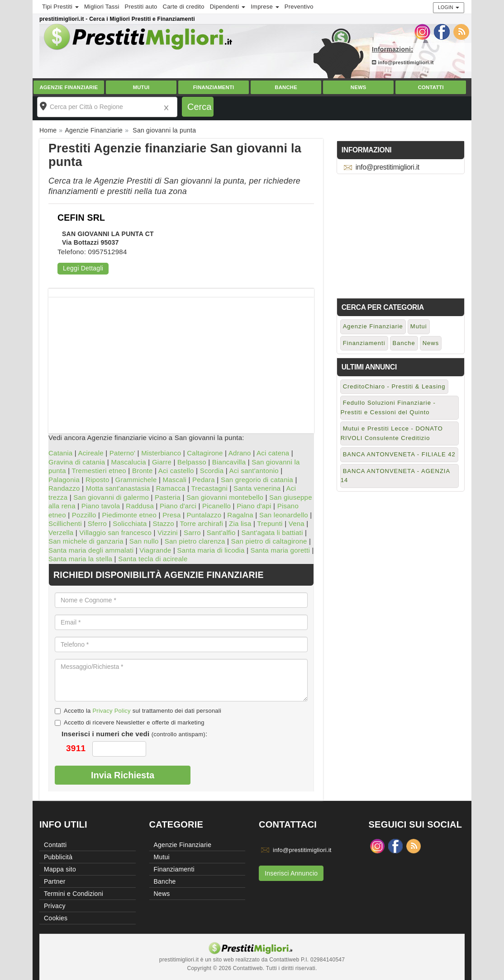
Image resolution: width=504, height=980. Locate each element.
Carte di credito (184, 7)
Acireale (91, 453)
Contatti (431, 87)
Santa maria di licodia (211, 550)
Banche (286, 87)
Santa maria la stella (80, 559)
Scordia (212, 471)
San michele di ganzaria (86, 541)
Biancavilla (229, 462)
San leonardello (284, 515)
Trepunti (270, 523)
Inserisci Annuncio (291, 873)
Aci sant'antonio (254, 471)
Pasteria (168, 497)
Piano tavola (101, 506)
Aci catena (273, 453)
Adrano (240, 453)
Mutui (141, 87)
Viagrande (155, 550)
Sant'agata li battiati (272, 533)
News (359, 87)
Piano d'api (254, 506)
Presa (171, 515)
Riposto (97, 480)
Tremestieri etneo (99, 471)
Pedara (204, 480)
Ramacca (171, 488)
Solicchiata (130, 523)
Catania (60, 453)
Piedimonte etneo (129, 515)
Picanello (216, 506)
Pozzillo (84, 515)
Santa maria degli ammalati (91, 550)
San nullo (144, 541)
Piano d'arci (178, 506)
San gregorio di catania (257, 480)
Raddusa (140, 506)
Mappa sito (60, 869)
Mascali (174, 480)
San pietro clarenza (195, 541)
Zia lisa (240, 523)
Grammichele (136, 480)
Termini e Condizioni (74, 894)
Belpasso (192, 462)
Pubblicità (58, 857)
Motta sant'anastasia (118, 488)
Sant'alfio (221, 533)
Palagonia (64, 480)
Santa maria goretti (280, 550)
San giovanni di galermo (111, 497)
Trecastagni (209, 488)
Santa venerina (257, 488)
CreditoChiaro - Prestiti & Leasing (394, 386)
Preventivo (299, 7)
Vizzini (168, 533)
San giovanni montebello (225, 497)
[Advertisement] (181, 361)
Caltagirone (205, 453)
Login (449, 7)
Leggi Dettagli (83, 268)
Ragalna (240, 515)
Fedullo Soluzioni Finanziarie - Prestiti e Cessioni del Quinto (388, 407)
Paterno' (122, 453)
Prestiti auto (141, 7)
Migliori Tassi (102, 7)
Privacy (55, 906)
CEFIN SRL (81, 218)
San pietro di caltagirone (269, 541)
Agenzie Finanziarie (69, 87)
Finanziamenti (214, 87)
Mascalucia (128, 462)
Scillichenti (65, 523)
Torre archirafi (202, 523)
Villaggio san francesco (115, 533)
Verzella (61, 533)
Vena (297, 523)
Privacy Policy (111, 711)
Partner (55, 881)
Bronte (143, 471)
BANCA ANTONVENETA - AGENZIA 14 (395, 476)
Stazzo (163, 523)
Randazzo (64, 488)
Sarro (192, 533)
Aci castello (176, 471)
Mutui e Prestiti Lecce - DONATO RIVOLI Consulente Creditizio (392, 433)
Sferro (97, 523)
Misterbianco (161, 453)
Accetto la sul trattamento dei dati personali (138, 711)
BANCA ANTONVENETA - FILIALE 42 (399, 454)
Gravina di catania (77, 462)
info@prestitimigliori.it (403, 62)
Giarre (162, 462)
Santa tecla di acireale (153, 559)
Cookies (56, 918)
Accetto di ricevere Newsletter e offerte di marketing (130, 722)
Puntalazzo (204, 515)
